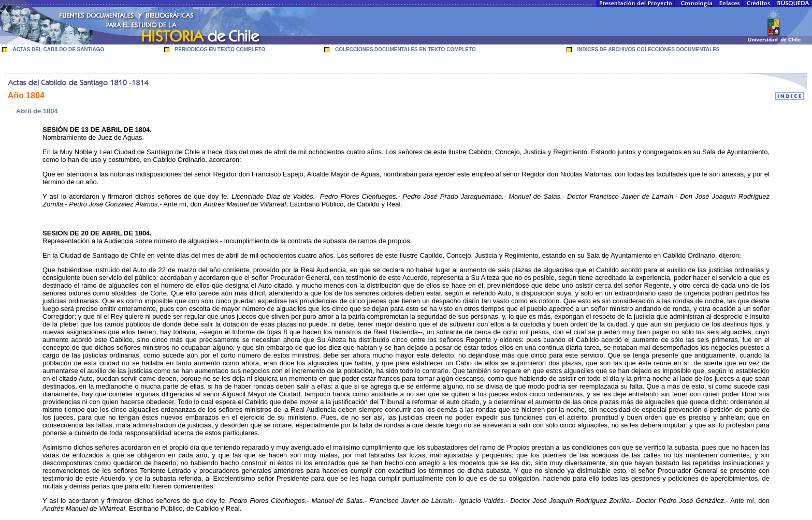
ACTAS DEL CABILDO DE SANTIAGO (59, 49)
